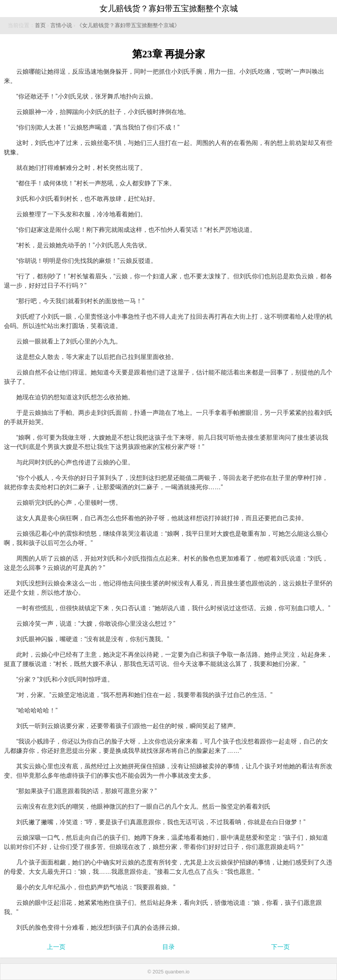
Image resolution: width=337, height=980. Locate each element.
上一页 (56, 947)
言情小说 (61, 25)
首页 (40, 25)
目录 (168, 947)
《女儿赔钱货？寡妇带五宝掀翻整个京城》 (128, 25)
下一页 (280, 947)
